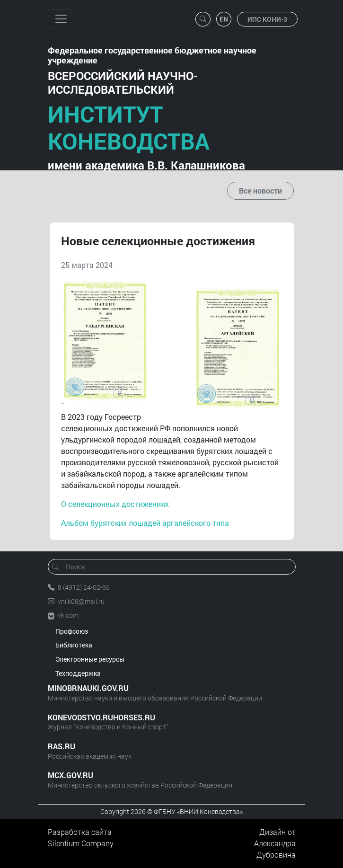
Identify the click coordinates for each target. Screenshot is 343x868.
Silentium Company (81, 843)
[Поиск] (175, 567)
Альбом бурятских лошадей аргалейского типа (145, 523)
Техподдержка (78, 673)
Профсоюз (72, 631)
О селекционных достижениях (115, 504)
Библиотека (74, 645)
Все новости (260, 190)
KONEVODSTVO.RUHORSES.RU (101, 717)
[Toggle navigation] (61, 19)
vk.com (68, 615)
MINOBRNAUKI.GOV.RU (88, 688)
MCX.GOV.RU (70, 775)
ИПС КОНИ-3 (267, 19)
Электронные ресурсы (90, 659)
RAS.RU (62, 746)
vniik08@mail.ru (81, 601)
